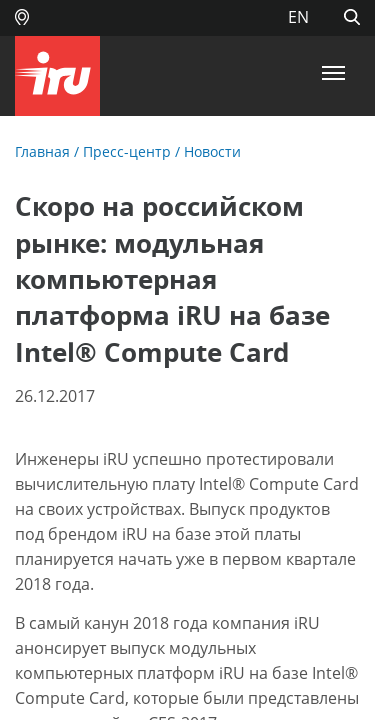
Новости (212, 151)
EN (298, 17)
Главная (42, 151)
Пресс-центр (127, 151)
